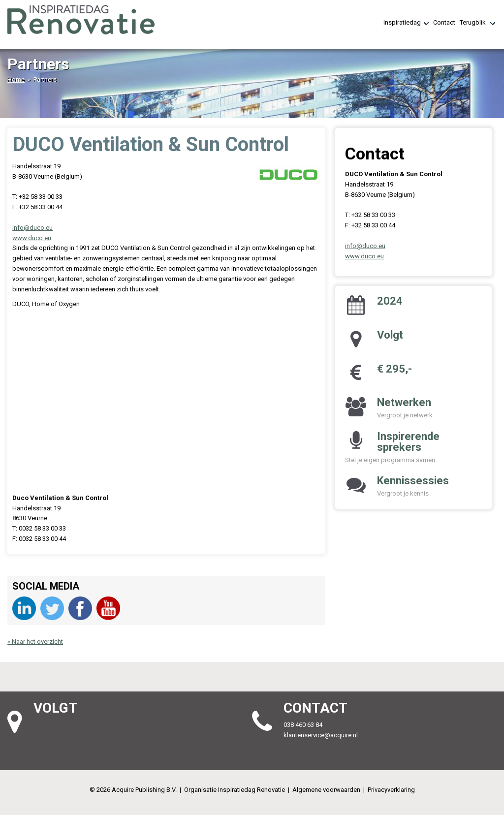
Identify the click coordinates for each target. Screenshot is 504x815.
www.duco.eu (32, 238)
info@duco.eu (32, 228)
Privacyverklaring (391, 790)
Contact (444, 22)
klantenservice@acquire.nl (321, 735)
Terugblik (477, 23)
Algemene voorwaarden (326, 790)
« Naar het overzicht (35, 642)
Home (16, 79)
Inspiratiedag (406, 23)
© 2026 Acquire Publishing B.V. (133, 790)
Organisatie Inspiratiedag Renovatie (235, 790)
